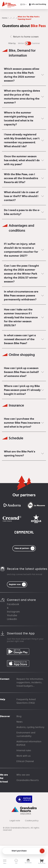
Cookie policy (32, 821)
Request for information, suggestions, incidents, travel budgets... (30, 682)
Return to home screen (24, 37)
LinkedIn (12, 619)
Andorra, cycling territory (30, 727)
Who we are (23, 775)
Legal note (15, 821)
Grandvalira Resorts (28, 780)
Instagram (13, 612)
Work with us (24, 756)
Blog (19, 716)
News (20, 722)
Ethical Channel (25, 761)
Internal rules (24, 750)
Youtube (12, 615)
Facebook (13, 604)
